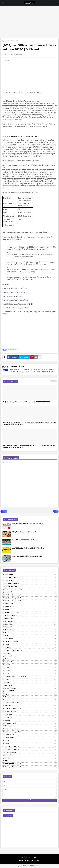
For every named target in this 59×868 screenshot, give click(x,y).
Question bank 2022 (31, 703)
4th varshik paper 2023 (31, 595)
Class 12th (31, 662)
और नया (4, 511)
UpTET (31, 720)
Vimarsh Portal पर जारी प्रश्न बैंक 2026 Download (26, 540)
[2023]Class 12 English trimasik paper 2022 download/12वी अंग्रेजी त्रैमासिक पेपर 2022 (27, 402)
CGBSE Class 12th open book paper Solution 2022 (27, 556)
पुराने (55, 511)
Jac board (31, 685)
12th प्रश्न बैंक (31, 592)
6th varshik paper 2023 (31, 598)
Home (21, 861)
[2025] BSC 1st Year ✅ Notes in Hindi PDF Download (28, 548)
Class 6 (31, 671)
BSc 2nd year (31, 621)
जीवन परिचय (31, 758)
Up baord (31, 718)
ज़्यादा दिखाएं (53, 381)
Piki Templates (33, 857)
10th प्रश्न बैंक (31, 581)
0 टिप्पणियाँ (19, 55)
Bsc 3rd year (31, 633)
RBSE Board (31, 706)
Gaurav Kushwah (17, 366)
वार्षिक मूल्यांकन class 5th (31, 764)
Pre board (31, 697)
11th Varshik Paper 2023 (31, 586)
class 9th (31, 726)
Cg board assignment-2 (31, 651)
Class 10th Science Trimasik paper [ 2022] (16, 300)
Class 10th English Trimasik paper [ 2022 (15, 308)
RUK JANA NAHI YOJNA (31, 709)
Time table (31, 715)
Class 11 (31, 659)
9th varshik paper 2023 (31, 601)
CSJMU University (31, 642)
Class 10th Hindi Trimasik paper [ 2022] (15, 288)
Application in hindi (31, 613)
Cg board (31, 648)
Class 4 (31, 665)
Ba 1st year (31, 624)
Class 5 (31, 668)
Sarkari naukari (31, 712)
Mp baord (31, 694)
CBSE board (31, 639)
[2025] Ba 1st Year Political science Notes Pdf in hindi (28, 524)
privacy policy (36, 861)
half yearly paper (31, 729)
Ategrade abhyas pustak (31, 616)
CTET (31, 645)
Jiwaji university (31, 688)
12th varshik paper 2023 (31, 589)
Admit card (31, 604)
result (31, 744)
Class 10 (31, 653)
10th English (31, 575)
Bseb (31, 636)
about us (27, 861)
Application (31, 610)
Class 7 (31, 674)
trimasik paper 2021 (31, 747)
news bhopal (31, 738)
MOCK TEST (31, 691)
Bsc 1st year (31, 630)
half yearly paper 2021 (31, 732)
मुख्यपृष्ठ (4, 41)
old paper (31, 741)
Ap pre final (31, 607)
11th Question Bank (31, 583)
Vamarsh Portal (31, 723)
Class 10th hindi (31, 656)
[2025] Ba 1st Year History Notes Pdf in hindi (25, 532)
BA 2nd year (31, 618)
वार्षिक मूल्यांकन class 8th (31, 767)
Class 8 (31, 680)
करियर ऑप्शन (31, 755)
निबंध (31, 761)
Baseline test (31, 627)
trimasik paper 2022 (13, 41)
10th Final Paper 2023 (31, 578)
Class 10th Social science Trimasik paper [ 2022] (18, 304)
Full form (31, 682)
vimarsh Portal (31, 752)
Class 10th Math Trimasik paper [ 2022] (15, 296)
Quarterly (31, 700)
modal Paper (31, 735)
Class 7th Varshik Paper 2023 (31, 677)
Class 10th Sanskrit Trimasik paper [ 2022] (16, 292)
